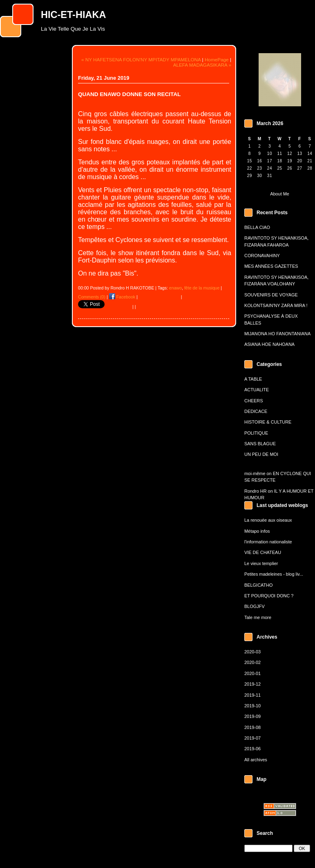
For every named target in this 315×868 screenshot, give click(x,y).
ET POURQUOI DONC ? (269, 596)
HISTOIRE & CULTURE (268, 422)
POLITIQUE (256, 433)
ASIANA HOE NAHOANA (269, 344)
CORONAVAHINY (262, 256)
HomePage (217, 59)
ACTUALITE (257, 390)
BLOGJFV (255, 606)
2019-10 (252, 706)
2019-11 (252, 695)
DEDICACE (256, 411)
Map (261, 779)
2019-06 (252, 749)
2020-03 (252, 652)
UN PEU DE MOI (261, 454)
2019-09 (252, 716)
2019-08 (252, 727)
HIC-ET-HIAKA (73, 15)
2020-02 (252, 662)
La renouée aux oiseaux (268, 520)
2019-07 (252, 738)
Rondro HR (256, 491)
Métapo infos (257, 531)
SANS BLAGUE (260, 444)
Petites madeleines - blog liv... (274, 574)
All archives (256, 760)
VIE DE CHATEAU (263, 552)
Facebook (122, 297)
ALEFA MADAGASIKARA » (202, 65)
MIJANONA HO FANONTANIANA (277, 334)
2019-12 (252, 684)
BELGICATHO (259, 585)
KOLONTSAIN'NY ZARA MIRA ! (276, 305)
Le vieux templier (261, 563)
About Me (280, 194)
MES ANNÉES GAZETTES (271, 266)
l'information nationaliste (268, 542)
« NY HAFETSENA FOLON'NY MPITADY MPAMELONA (141, 59)
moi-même (255, 473)
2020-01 (252, 673)
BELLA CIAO (257, 227)
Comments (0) (92, 297)
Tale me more (258, 617)
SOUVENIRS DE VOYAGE (271, 295)
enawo (175, 288)
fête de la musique (202, 288)
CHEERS (254, 401)
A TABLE (253, 379)
